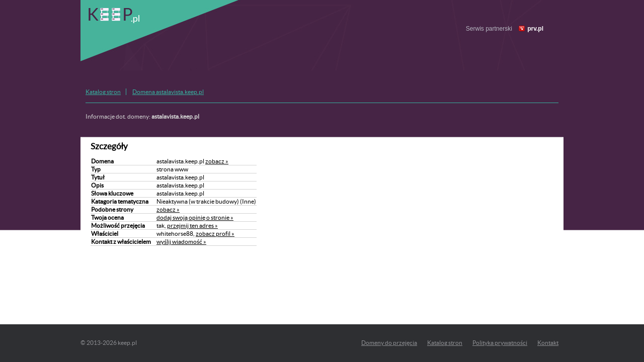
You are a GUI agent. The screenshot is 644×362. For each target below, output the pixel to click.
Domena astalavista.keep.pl (168, 92)
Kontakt (548, 343)
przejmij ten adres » (192, 225)
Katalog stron (103, 92)
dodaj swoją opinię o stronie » (195, 217)
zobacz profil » (215, 234)
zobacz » (217, 161)
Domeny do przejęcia (389, 343)
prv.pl (535, 29)
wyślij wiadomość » (181, 242)
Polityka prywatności (500, 343)
